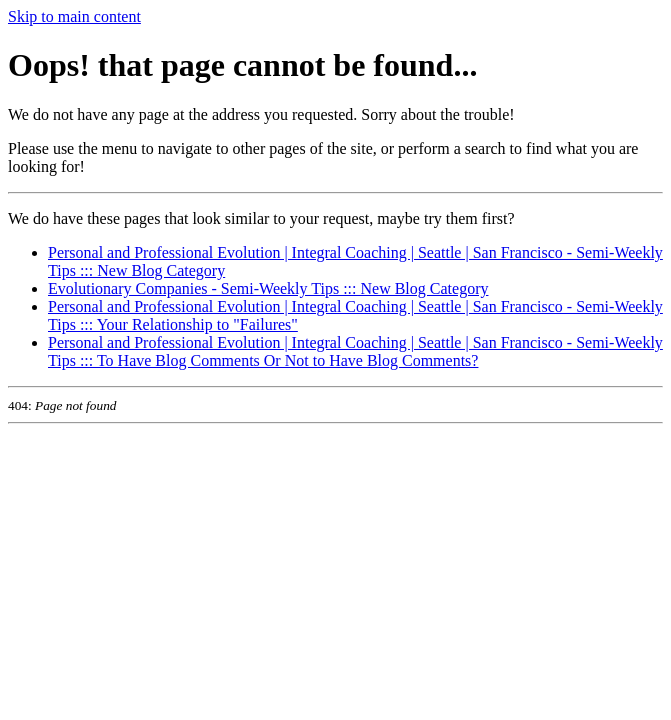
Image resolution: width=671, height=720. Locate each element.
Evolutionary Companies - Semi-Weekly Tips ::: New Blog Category (268, 288)
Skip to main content (74, 16)
